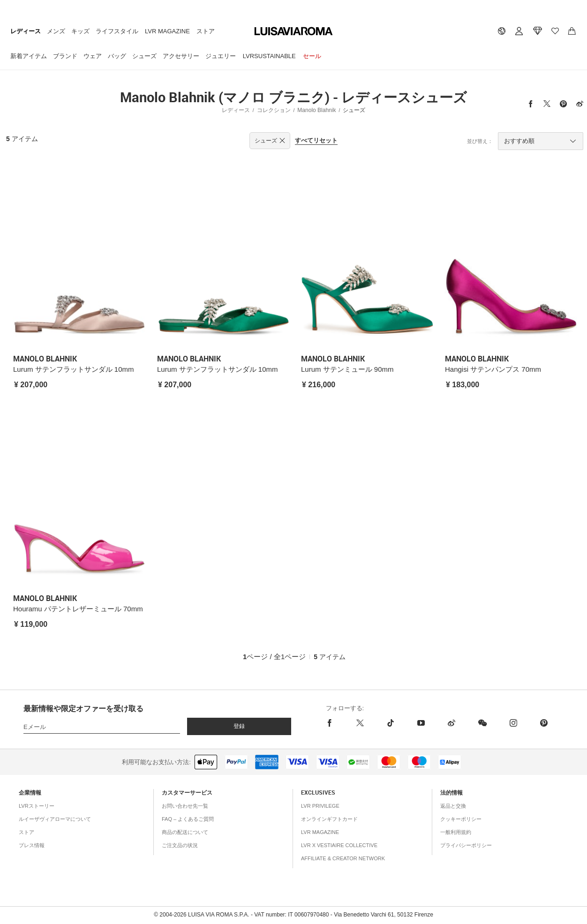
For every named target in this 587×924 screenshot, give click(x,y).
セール (312, 56)
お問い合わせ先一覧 (185, 806)
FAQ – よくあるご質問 (188, 819)
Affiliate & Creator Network (343, 858)
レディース (26, 31)
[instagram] (513, 723)
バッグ (117, 56)
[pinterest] (544, 723)
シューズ (144, 56)
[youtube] (421, 723)
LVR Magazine (167, 31)
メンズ (56, 31)
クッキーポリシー (461, 819)
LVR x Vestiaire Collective (339, 845)
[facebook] (335, 723)
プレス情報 (32, 845)
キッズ (80, 31)
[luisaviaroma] (293, 32)
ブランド (65, 56)
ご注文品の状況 (180, 845)
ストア (206, 31)
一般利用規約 (456, 832)
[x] (360, 723)
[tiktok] (390, 723)
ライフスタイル (117, 31)
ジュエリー (221, 56)
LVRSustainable (269, 56)
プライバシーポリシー (466, 845)
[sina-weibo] (451, 723)
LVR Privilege (320, 806)
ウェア (93, 56)
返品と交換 (453, 806)
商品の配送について (185, 832)
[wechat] (482, 723)
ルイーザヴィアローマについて (55, 819)
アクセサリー (181, 56)
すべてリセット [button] (316, 140)
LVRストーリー (37, 806)
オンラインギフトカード (329, 819)
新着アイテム (29, 56)
